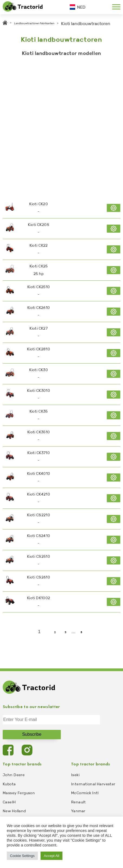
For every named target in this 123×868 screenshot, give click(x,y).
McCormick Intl (85, 793)
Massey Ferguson (19, 793)
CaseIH (9, 802)
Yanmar (78, 811)
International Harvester (93, 784)
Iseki (75, 775)
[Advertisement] (61, 126)
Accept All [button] (51, 856)
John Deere (14, 775)
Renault (78, 802)
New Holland (14, 811)
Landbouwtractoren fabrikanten (34, 23)
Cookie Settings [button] (22, 856)
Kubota (9, 784)
